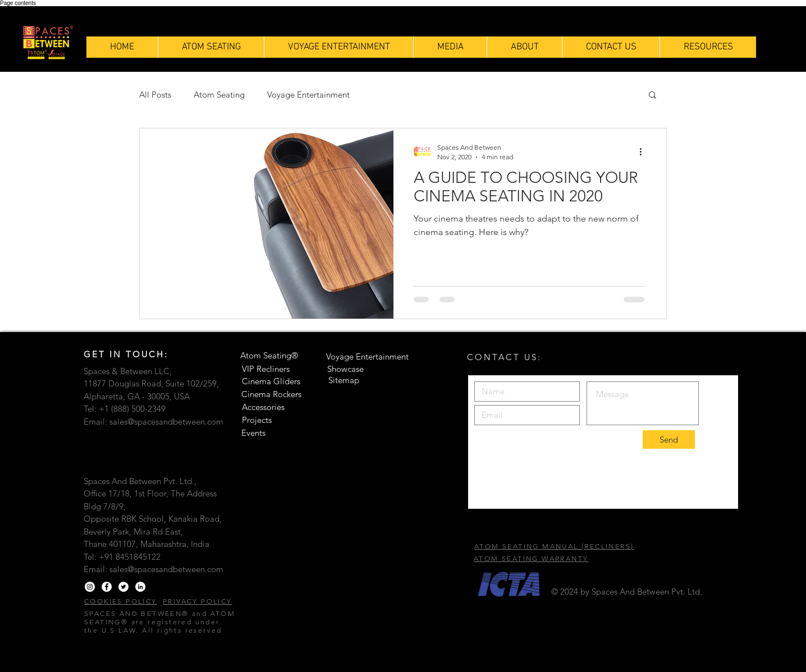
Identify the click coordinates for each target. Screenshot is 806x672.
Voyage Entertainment (308, 95)
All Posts (155, 95)
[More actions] (644, 151)
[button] (708, 47)
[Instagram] (90, 587)
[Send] (669, 439)
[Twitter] (123, 587)
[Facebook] (107, 587)
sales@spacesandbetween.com (166, 422)
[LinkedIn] (140, 587)
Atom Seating (219, 95)
